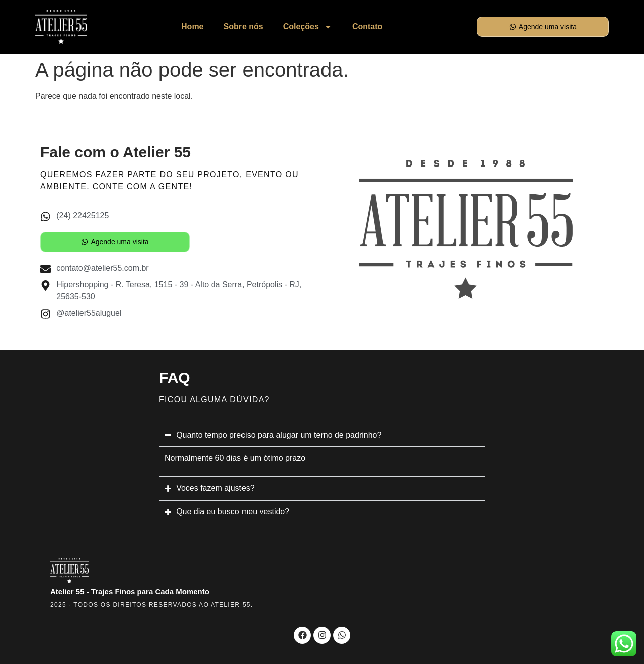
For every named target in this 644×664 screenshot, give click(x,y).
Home (192, 26)
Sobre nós (244, 26)
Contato (367, 26)
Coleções (308, 27)
